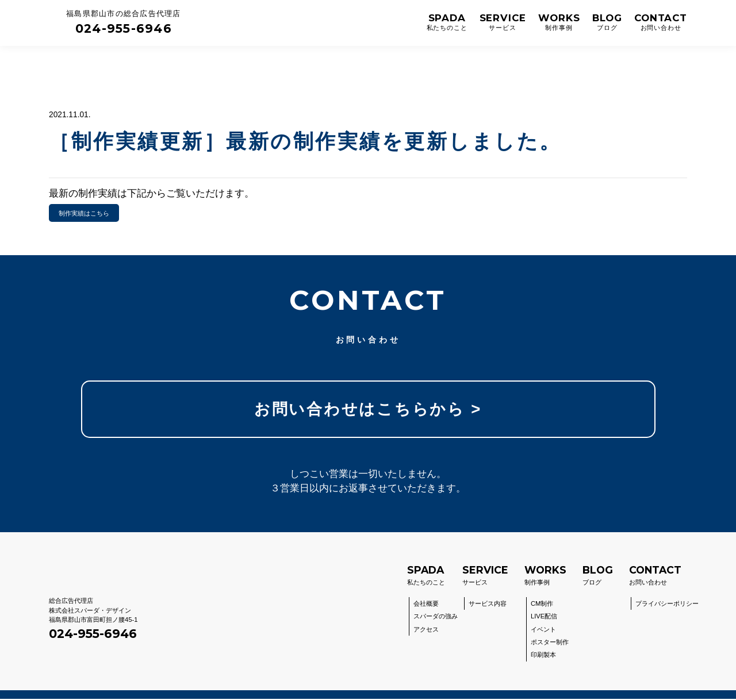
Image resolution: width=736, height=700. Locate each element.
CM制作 (542, 605)
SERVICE (503, 23)
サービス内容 (488, 605)
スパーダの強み (436, 617)
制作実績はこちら (84, 213)
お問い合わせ (655, 576)
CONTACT (661, 23)
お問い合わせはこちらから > (368, 409)
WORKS (559, 23)
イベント (543, 630)
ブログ (598, 576)
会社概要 (426, 605)
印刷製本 (543, 656)
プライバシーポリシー (667, 605)
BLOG (607, 23)
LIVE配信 (544, 617)
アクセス (426, 630)
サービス (485, 576)
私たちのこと (426, 576)
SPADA (447, 23)
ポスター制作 (550, 643)
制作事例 (545, 576)
